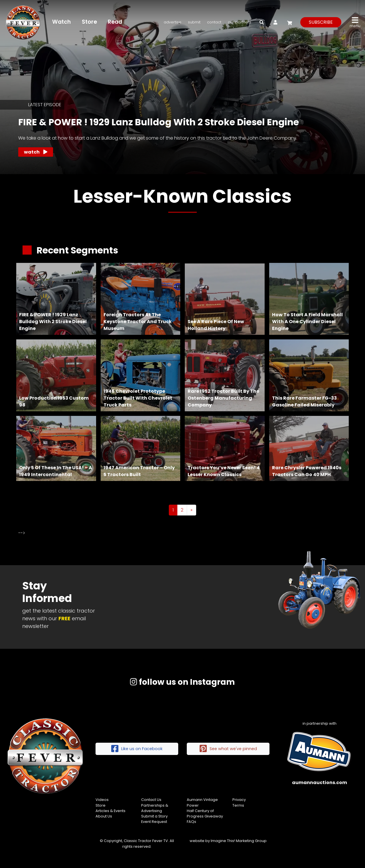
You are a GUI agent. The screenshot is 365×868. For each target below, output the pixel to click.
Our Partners (240, 22)
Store (89, 22)
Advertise (173, 22)
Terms (238, 805)
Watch (61, 22)
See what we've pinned (228, 749)
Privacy (239, 800)
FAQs (191, 822)
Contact (214, 22)
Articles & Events (110, 811)
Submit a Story (154, 816)
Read (115, 22)
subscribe (321, 22)
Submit (194, 22)
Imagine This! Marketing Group (239, 841)
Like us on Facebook (137, 749)
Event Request (154, 822)
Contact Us (151, 800)
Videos (102, 800)
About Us (104, 816)
